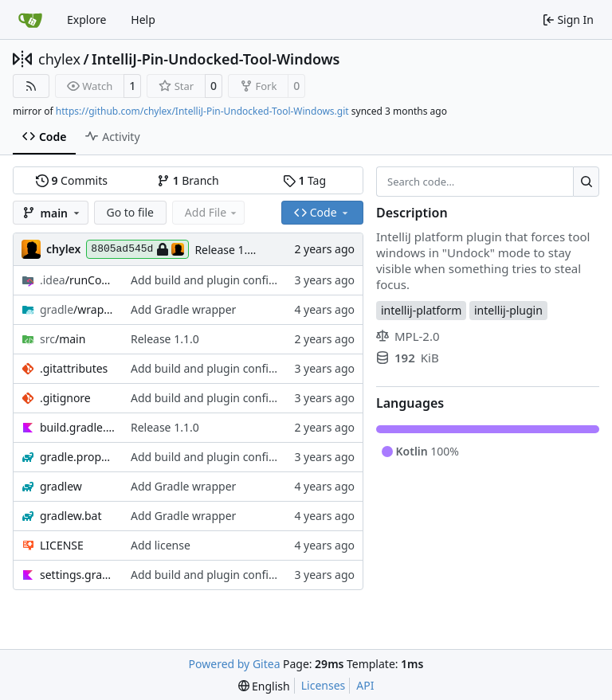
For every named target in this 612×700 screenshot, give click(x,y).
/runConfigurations (77, 280)
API (365, 685)
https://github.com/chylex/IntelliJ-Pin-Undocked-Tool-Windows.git (202, 111)
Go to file (130, 212)
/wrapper (77, 309)
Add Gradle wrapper (183, 309)
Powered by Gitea (235, 664)
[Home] (30, 20)
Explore (86, 20)
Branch (188, 180)
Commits (72, 180)
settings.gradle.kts (77, 575)
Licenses (324, 685)
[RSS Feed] (31, 86)
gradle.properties (77, 457)
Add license (161, 545)
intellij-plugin (508, 310)
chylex (59, 59)
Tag (304, 180)
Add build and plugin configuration (222, 280)
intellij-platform (421, 310)
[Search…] (586, 182)
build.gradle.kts (77, 427)
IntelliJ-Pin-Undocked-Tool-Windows (216, 59)
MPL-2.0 (408, 336)
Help (143, 20)
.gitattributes (74, 368)
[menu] (264, 686)
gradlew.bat (71, 516)
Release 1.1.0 (229, 250)
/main (63, 339)
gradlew (61, 486)
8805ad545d (137, 249)
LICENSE (62, 545)
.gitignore (65, 398)
